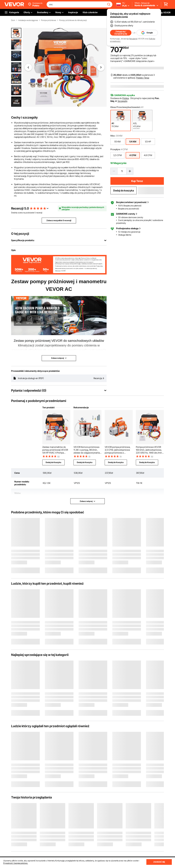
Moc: (113, 136)
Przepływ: (115, 149)
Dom (13, 20)
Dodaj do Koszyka (53, 462)
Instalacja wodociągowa (28, 20)
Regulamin (133, 39)
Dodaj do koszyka (124, 190)
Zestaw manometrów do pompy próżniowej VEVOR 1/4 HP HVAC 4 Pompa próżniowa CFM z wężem (55, 450)
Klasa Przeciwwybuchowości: (126, 107)
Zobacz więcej (88, 501)
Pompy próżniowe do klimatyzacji (73, 20)
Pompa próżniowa (49, 20)
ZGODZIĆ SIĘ (159, 862)
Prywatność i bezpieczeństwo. (16, 863)
